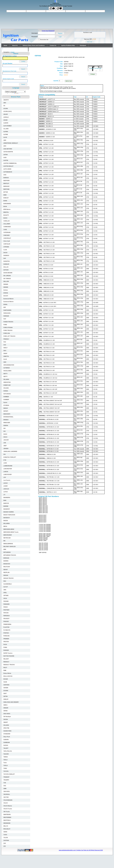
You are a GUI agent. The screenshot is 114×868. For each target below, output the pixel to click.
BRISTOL (6, 212)
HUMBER (6, 397)
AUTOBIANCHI (8, 172)
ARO (5, 146)
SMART (6, 722)
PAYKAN (6, 613)
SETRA (6, 696)
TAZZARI (6, 754)
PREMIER (6, 639)
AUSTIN (6, 160)
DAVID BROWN (8, 273)
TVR (5, 783)
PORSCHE (6, 636)
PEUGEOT (6, 619)
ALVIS (5, 137)
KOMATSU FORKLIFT (10, 457)
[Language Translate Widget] (15, 92)
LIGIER (6, 486)
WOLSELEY (7, 829)
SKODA (6, 719)
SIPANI (5, 711)
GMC (5, 362)
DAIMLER (6, 264)
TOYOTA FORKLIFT (9, 774)
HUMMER (6, 400)
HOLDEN (6, 388)
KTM (5, 460)
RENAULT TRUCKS (9, 665)
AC (4, 106)
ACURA (6, 108)
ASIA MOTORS (8, 149)
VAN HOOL (7, 791)
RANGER (6, 650)
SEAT (5, 693)
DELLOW (6, 281)
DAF (5, 258)
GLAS (5, 359)
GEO (5, 351)
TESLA (5, 760)
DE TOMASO (7, 279)
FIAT (5, 319)
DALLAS (6, 267)
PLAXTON (6, 627)
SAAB (5, 682)
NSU (5, 581)
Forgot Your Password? (48, 31)
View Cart (90, 42)
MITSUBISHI (7, 552)
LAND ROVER (8, 474)
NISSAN (6, 575)
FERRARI (6, 316)
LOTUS (6, 492)
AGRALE (6, 117)
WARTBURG (7, 814)
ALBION (6, 123)
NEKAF (6, 570)
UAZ (5, 786)
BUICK (5, 218)
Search (23, 69)
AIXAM (5, 120)
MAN (5, 500)
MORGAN (6, 558)
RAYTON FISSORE (9, 656)
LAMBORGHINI (8, 466)
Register (60, 33)
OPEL (5, 593)
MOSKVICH (7, 564)
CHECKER (6, 235)
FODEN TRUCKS (8, 322)
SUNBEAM (7, 742)
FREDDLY (6, 339)
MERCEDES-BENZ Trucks (11, 532)
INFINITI (6, 411)
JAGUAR (6, 440)
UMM (5, 789)
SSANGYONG (7, 731)
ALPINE (6, 134)
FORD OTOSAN (8, 327)
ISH (4, 428)
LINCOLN (6, 489)
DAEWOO (6, 255)
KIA (5, 454)
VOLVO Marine (8, 806)
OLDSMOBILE (8, 584)
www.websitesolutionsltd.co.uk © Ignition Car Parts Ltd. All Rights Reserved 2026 (81, 850)
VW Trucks (7, 812)
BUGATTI (6, 215)
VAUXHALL (7, 794)
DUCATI (6, 296)
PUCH (5, 644)
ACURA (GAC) (8, 111)
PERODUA (7, 616)
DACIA (5, 253)
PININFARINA (7, 624)
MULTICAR (7, 567)
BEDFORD (6, 181)
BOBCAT (6, 198)
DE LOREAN (7, 276)
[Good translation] (52, 8)
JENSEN (6, 449)
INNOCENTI (7, 414)
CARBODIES (7, 227)
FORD (5, 325)
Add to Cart (69, 81)
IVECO (5, 437)
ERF (5, 307)
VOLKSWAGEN (8, 800)
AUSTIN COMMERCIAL (10, 163)
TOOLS (6, 765)
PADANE (6, 601)
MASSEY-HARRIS (9, 512)
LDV (5, 477)
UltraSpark (83, 45)
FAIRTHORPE (7, 310)
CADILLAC (7, 221)
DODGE (6, 293)
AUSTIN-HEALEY (8, 166)
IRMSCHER (7, 423)
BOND (5, 201)
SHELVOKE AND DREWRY (11, 702)
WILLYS (6, 826)
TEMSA (6, 757)
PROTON (6, 642)
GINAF (5, 353)
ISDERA (6, 425)
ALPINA (6, 132)
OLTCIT (6, 587)
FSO (5, 342)
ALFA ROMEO (8, 126)
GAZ (5, 345)
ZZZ (5, 846)
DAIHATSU (7, 261)
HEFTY (5, 374)
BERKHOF (6, 186)
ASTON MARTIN (8, 152)
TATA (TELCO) (8, 751)
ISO (5, 431)
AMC (5, 140)
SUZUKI (6, 745)
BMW (5, 195)
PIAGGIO (6, 621)
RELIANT (6, 659)
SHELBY (6, 699)
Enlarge (93, 74)
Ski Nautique (7, 716)
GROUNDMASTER (9, 365)
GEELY (5, 348)
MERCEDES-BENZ (9, 529)
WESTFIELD (7, 820)
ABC (5, 103)
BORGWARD (7, 204)
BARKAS (6, 178)
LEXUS (6, 483)
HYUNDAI (6, 405)
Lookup (23, 61)
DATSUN (6, 270)
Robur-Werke (7, 673)
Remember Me (44, 40)
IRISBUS (6, 420)
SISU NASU (7, 714)
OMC (5, 590)
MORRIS (6, 561)
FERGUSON (7, 313)
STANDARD (7, 734)
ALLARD (6, 129)
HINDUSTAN (7, 382)
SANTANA (6, 685)
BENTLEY (6, 183)
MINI (5, 549)
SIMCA (5, 705)
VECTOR (6, 797)
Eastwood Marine (8, 299)
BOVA (5, 206)
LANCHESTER (8, 469)
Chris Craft (7, 241)
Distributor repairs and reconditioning (15, 49)
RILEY (5, 668)
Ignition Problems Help (68, 45)
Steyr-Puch (7, 737)
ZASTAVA (6, 840)
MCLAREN (7, 523)
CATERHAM (7, 232)
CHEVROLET (7, 238)
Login (60, 37)
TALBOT (6, 748)
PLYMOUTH (7, 630)
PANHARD (6, 604)
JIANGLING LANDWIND (10, 451)
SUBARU (6, 740)
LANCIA (6, 472)
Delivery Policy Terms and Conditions (34, 45)
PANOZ (6, 607)
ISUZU (5, 434)
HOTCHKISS (7, 394)
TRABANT (6, 777)
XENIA (5, 832)
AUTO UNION (7, 169)
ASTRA (6, 155)
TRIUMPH (6, 780)
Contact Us (53, 45)
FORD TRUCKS (8, 330)
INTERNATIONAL (8, 417)
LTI (4, 495)
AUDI (5, 157)
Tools (5, 763)
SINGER (6, 708)
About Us (15, 45)
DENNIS (6, 284)
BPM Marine (7, 209)
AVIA (5, 175)
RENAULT (6, 662)
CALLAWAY (7, 224)
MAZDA (6, 521)
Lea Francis (7, 480)
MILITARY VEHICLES (10, 546)
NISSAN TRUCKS (8, 578)
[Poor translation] (59, 8)
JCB (5, 443)
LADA (5, 463)
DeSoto (6, 290)
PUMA (5, 647)
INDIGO (6, 408)
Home (5, 45)
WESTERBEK (7, 817)
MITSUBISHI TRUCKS (10, 555)
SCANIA (6, 691)
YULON (6, 838)
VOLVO (6, 803)
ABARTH (6, 100)
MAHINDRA (7, 498)
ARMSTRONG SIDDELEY (11, 143)
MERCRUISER (8, 535)
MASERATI (7, 509)
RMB (5, 670)
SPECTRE (6, 728)
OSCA (5, 598)
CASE (5, 230)
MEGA (5, 526)
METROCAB (7, 538)
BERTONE (6, 189)
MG (4, 541)
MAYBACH (7, 518)
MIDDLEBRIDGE (8, 544)
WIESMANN (7, 823)
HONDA (6, 391)
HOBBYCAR (7, 385)
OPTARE (6, 595)
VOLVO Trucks (8, 809)
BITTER (6, 192)
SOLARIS (6, 725)
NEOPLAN (6, 572)
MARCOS (6, 503)
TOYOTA (6, 771)
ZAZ (5, 843)
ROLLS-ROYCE (8, 676)
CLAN (5, 250)
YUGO (5, 835)
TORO (5, 768)
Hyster (5, 402)
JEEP (5, 446)
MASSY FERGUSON (9, 515)
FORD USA (7, 333)
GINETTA (6, 356)
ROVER (6, 679)
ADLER (6, 114)
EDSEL (6, 304)
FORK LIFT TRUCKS (9, 336)
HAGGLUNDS (7, 371)
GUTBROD (7, 368)
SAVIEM (6, 688)
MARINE (6, 506)
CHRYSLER (7, 244)
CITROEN (6, 247)
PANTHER (6, 610)
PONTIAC (6, 633)
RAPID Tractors (8, 653)
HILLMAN (6, 379)
